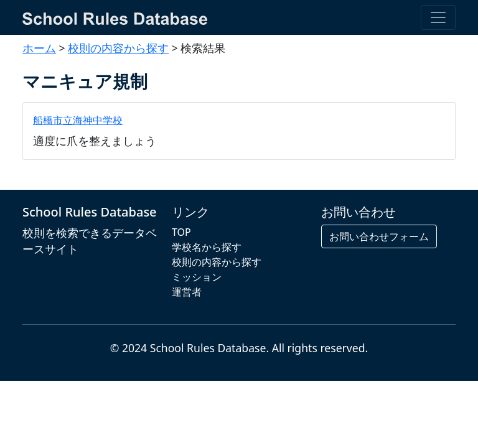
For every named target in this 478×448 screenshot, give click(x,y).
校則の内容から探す (118, 48)
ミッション (197, 277)
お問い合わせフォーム (379, 236)
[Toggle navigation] (438, 17)
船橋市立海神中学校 (78, 120)
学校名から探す (207, 247)
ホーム (39, 48)
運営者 (187, 292)
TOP (181, 232)
